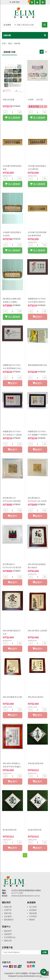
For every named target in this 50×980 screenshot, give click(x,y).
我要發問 (8, 934)
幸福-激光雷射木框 (36, 763)
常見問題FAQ (10, 937)
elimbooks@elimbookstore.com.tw (26, 896)
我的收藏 (33, 913)
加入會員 (33, 907)
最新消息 (8, 913)
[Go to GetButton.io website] (44, 977)
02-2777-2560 (17, 893)
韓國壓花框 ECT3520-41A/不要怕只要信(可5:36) (37, 302)
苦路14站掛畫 (9, 100)
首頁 (4, 43)
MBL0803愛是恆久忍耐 (12, 697)
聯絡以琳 (8, 941)
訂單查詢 (33, 916)
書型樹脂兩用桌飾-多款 (38, 365)
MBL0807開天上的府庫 (37, 631)
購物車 (32, 920)
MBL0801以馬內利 (36, 697)
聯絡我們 (8, 931)
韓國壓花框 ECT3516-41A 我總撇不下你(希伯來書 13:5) (38, 435)
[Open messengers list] (44, 972)
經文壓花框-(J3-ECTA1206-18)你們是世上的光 (12, 501)
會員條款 (33, 910)
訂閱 (45, 952)
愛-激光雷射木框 (10, 830)
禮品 (10, 43)
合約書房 (8, 916)
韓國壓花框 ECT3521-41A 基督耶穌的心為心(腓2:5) (12, 368)
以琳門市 (8, 910)
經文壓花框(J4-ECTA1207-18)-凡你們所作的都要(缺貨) (37, 501)
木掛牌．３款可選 (35, 100)
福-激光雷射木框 (35, 830)
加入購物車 (13, 118)
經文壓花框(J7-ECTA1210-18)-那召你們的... (12, 567)
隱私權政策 (9, 920)
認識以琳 (8, 907)
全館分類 (7, 35)
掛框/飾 (17, 43)
